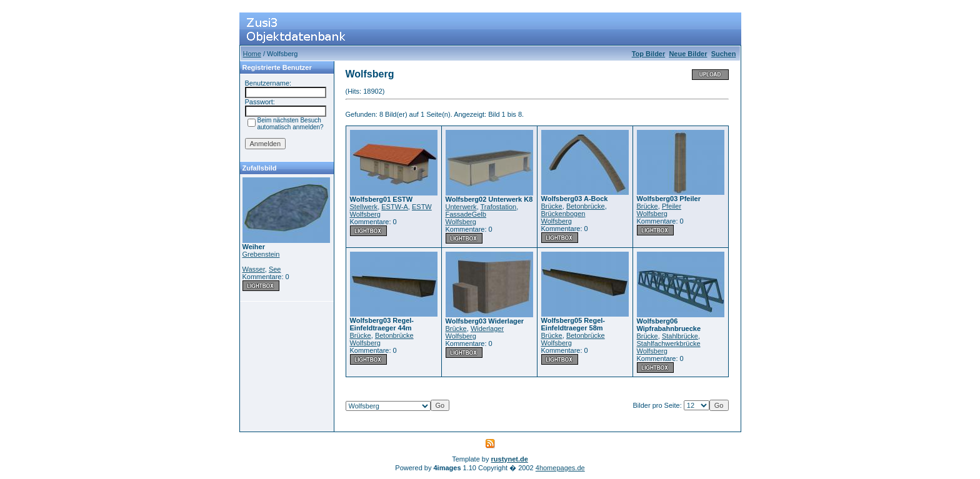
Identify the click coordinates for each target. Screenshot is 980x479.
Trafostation (499, 207)
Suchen (724, 54)
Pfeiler (672, 206)
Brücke (552, 206)
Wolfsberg (365, 214)
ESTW (422, 207)
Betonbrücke (586, 206)
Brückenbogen (563, 214)
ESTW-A (395, 207)
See (275, 269)
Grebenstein (261, 254)
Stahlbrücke (680, 336)
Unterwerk (461, 207)
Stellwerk (364, 207)
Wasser (254, 269)
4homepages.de (560, 468)
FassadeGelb (466, 214)
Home (252, 54)
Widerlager (487, 328)
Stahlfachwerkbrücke (669, 343)
